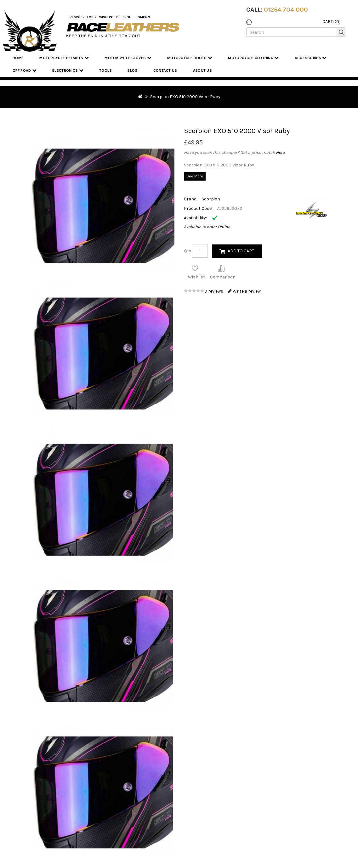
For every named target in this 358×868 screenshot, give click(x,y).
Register (77, 17)
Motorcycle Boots (190, 58)
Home (18, 58)
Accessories (311, 58)
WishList (106, 17)
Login (92, 17)
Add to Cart (241, 251)
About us (202, 70)
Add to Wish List (195, 268)
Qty (188, 251)
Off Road (25, 70)
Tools (106, 70)
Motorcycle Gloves (128, 58)
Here (280, 152)
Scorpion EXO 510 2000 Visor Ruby (185, 97)
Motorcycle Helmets (64, 58)
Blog (132, 70)
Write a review (244, 291)
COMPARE (143, 17)
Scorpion (211, 199)
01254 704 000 (286, 10)
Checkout (125, 17)
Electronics (68, 70)
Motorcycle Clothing (253, 58)
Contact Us (165, 70)
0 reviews (214, 291)
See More (195, 176)
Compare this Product (221, 268)
